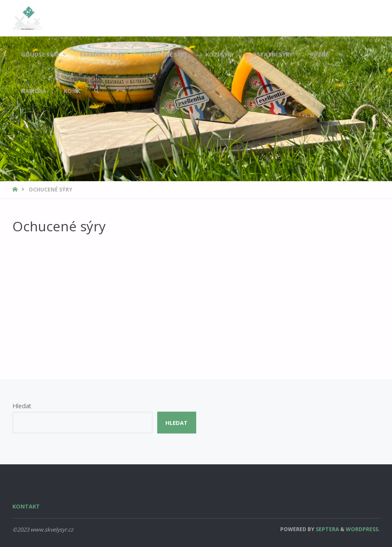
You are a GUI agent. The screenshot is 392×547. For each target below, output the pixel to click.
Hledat (22, 406)
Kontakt (26, 506)
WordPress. (363, 529)
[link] (96, 91)
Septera (327, 529)
